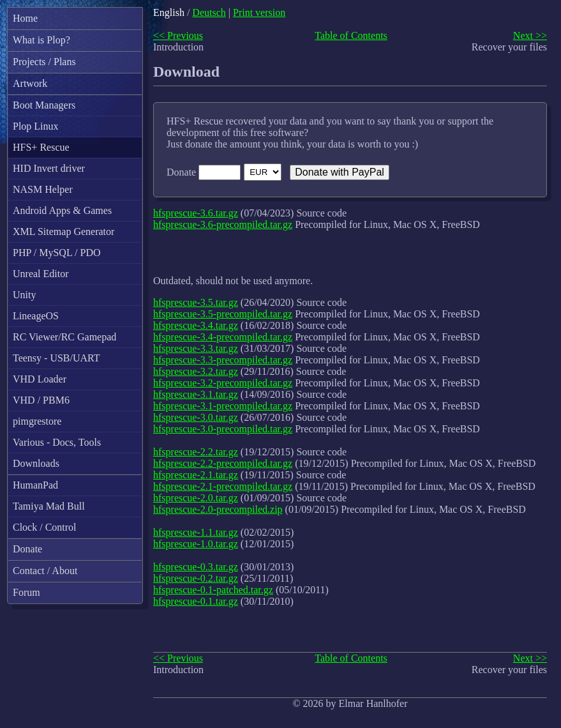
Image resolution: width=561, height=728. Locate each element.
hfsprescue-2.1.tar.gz (196, 475)
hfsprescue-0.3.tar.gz (196, 567)
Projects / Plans (44, 62)
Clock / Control (45, 527)
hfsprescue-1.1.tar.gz (196, 532)
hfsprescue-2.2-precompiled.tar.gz (223, 463)
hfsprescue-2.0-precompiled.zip (218, 509)
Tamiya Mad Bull (49, 506)
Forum (26, 592)
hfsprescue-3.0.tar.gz (196, 417)
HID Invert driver (49, 168)
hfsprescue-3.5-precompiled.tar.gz (223, 314)
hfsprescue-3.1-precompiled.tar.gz (223, 406)
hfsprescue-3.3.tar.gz (196, 348)
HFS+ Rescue (41, 147)
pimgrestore (37, 421)
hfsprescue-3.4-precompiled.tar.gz (223, 337)
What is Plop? (41, 40)
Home (25, 18)
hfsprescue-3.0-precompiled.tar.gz (223, 429)
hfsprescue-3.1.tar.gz (196, 394)
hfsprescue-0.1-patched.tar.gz (213, 590)
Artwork (30, 83)
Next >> (530, 35)
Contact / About (45, 571)
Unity (24, 295)
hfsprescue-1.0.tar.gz (196, 544)
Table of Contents (351, 35)
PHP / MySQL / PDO (57, 253)
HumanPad (35, 485)
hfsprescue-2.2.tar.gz (196, 452)
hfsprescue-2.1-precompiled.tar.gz (223, 486)
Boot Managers (44, 105)
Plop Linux (36, 126)
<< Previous (178, 35)
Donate (27, 549)
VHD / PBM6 (41, 400)
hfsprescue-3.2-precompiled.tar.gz (223, 383)
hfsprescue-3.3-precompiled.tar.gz (223, 360)
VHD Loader (40, 379)
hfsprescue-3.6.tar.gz (196, 213)
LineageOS (36, 316)
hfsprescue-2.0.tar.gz (196, 498)
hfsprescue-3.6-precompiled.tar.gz (223, 224)
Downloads (36, 463)
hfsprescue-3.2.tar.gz (196, 371)
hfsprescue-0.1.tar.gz (196, 601)
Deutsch (209, 12)
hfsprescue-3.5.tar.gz (196, 302)
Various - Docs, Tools (57, 442)
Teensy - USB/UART (56, 358)
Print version (259, 12)
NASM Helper (43, 189)
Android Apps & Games (62, 210)
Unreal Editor (41, 274)
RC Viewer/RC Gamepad (64, 337)
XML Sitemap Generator (64, 231)
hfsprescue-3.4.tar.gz (196, 325)
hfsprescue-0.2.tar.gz (196, 578)
